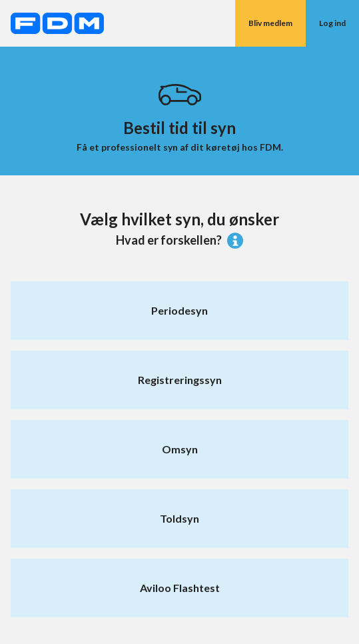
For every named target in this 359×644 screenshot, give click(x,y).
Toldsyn (179, 518)
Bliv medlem (270, 23)
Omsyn (180, 449)
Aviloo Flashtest (180, 588)
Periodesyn (179, 310)
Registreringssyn (180, 380)
